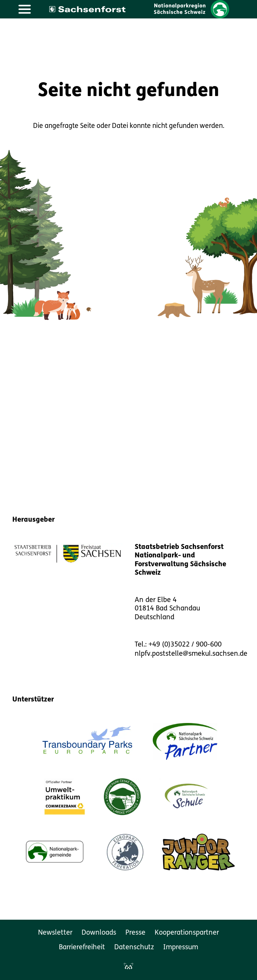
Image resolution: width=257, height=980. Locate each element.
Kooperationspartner (187, 933)
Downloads (99, 933)
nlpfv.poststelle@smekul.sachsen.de (191, 654)
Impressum (181, 948)
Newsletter (55, 933)
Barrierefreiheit (82, 948)
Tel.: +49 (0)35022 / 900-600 (178, 645)
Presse (135, 933)
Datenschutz (134, 948)
